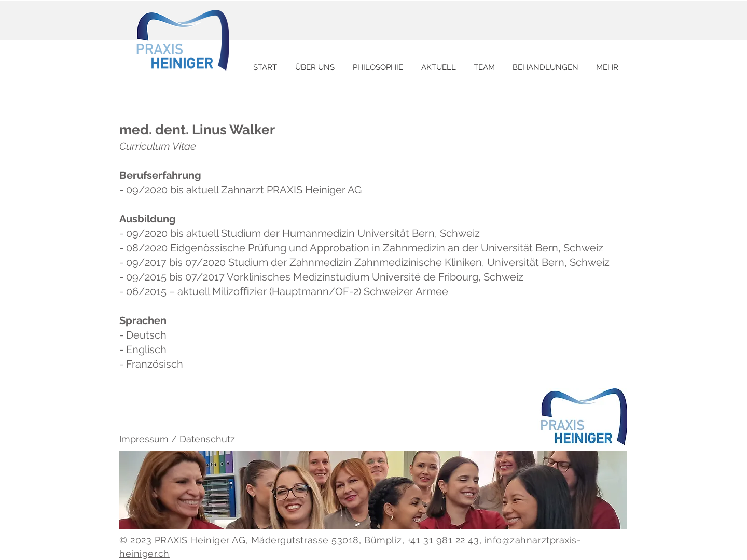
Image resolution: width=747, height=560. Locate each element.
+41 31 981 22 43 (443, 540)
